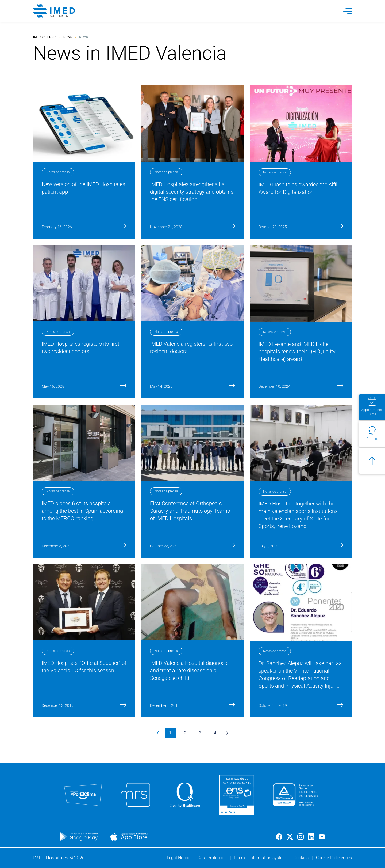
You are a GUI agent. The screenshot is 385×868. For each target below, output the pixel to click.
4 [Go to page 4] (215, 733)
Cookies (302, 858)
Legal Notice (179, 858)
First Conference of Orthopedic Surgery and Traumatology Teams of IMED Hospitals (190, 511)
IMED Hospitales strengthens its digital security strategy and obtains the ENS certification (192, 192)
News (68, 37)
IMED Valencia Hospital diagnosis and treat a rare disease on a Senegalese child (189, 670)
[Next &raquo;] (227, 733)
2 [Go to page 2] (185, 733)
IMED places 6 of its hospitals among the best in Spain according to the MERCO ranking (82, 511)
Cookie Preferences (334, 858)
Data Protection (213, 858)
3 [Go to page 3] (200, 733)
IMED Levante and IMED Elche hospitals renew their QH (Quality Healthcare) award (297, 352)
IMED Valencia (45, 37)
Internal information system (261, 858)
